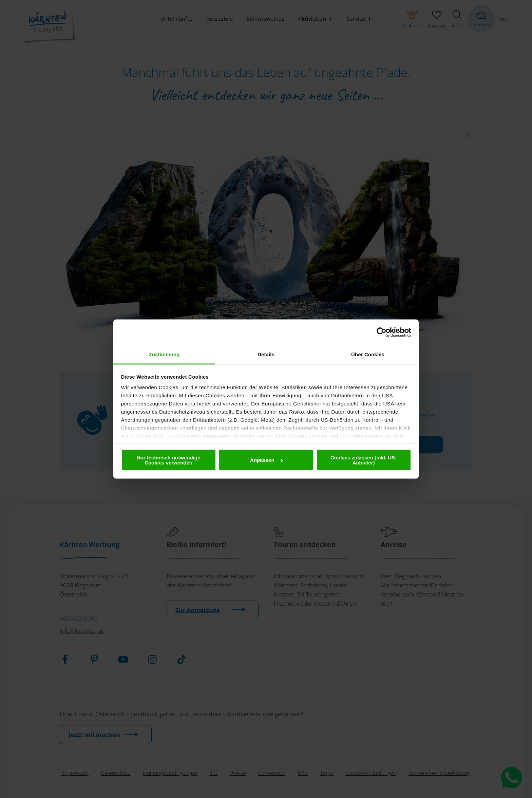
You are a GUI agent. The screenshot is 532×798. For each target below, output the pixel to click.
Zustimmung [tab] (164, 354)
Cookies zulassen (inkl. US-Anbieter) (364, 460)
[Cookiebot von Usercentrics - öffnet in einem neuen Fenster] (382, 332)
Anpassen (266, 460)
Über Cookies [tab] (368, 354)
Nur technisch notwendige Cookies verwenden (169, 460)
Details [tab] (266, 354)
